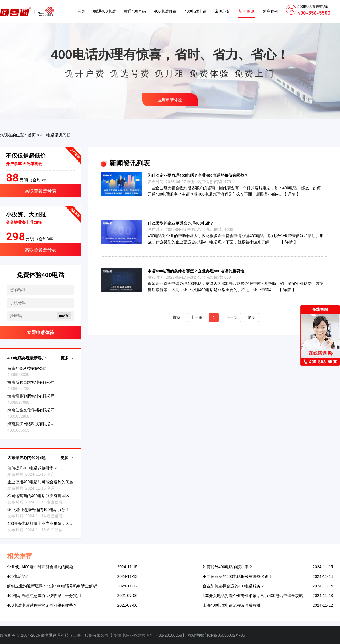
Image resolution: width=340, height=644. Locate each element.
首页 (81, 11)
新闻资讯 (246, 11)
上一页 (197, 317)
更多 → (67, 358)
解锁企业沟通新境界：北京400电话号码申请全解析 (52, 586)
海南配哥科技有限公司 (27, 368)
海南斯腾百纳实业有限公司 (31, 382)
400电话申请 (196, 11)
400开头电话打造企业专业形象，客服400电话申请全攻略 (58, 523)
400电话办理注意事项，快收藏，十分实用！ (46, 596)
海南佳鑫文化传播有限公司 (31, 410)
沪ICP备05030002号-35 (224, 635)
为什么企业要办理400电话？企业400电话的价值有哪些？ (198, 175)
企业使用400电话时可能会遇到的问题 (40, 482)
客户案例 (270, 11)
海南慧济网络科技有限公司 (31, 424)
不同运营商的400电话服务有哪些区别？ (42, 496)
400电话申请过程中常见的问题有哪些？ (42, 605)
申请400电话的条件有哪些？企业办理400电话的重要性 (196, 271)
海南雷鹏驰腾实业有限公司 (31, 396)
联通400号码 (135, 11)
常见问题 (223, 11)
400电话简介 (18, 576)
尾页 (251, 317)
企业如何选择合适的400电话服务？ (38, 510)
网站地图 (195, 635)
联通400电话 (104, 11)
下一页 (231, 317)
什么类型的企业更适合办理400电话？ (181, 223)
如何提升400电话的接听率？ (32, 468)
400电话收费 (165, 11)
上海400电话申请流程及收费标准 (232, 605)
